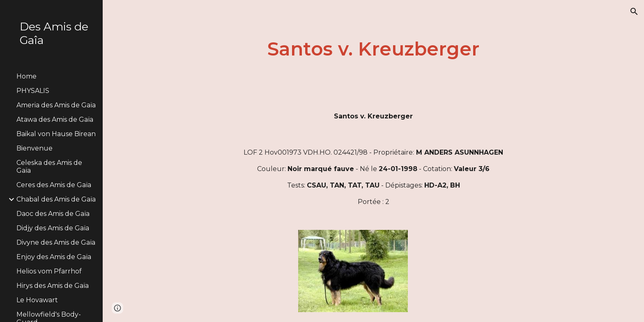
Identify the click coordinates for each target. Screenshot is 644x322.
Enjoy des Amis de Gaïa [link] (54, 257)
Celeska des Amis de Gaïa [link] (49, 167)
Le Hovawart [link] (37, 300)
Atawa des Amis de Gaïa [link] (55, 119)
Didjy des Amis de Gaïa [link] (53, 228)
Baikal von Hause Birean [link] (56, 134)
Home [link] (26, 76)
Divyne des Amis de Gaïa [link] (56, 242)
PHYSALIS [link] (33, 91)
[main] (373, 49)
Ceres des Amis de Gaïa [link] (54, 185)
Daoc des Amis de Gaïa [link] (53, 214)
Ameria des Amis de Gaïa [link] (56, 105)
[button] (634, 12)
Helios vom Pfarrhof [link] (49, 271)
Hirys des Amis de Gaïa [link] (53, 286)
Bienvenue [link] (34, 148)
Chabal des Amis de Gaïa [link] (56, 199)
